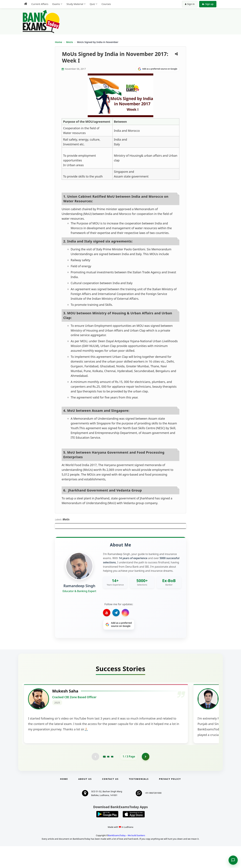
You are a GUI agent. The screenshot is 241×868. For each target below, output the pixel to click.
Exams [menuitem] (56, 4)
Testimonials (139, 801)
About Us (85, 801)
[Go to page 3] (112, 778)
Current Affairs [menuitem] (40, 4)
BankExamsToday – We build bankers (127, 857)
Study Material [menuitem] (75, 4)
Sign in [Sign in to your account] (190, 4)
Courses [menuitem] (106, 4)
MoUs (70, 42)
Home (59, 42)
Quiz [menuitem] (92, 4)
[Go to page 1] (104, 778)
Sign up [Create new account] (208, 4)
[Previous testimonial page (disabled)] (95, 778)
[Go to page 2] (108, 778)
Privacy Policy (170, 801)
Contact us (110, 801)
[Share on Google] (158, 69)
